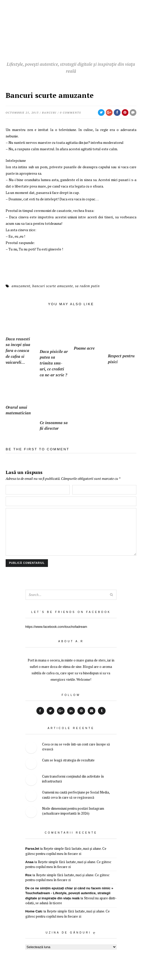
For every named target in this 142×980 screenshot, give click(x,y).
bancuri (49, 113)
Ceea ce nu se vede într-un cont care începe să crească (76, 746)
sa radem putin (87, 286)
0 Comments (70, 113)
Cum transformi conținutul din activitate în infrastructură (73, 778)
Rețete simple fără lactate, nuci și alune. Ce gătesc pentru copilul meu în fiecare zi (66, 851)
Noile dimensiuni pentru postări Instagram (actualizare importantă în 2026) (73, 810)
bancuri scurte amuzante (53, 286)
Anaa (29, 861)
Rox (29, 875)
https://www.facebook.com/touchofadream (56, 626)
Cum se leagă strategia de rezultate (68, 760)
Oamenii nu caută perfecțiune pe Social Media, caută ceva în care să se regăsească (76, 795)
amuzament (21, 286)
